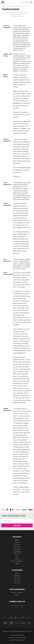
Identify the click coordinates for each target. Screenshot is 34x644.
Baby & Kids (17, 549)
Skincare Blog (17, 552)
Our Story (17, 554)
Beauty (17, 540)
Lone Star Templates (20, 638)
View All (17, 595)
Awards (17, 559)
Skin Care (17, 576)
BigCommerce (20, 635)
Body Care (17, 545)
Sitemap (17, 564)
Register (20, 561)
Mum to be (17, 580)
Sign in (13, 561)
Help (17, 557)
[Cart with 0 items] (29, 2)
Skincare (17, 542)
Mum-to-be (17, 547)
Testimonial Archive (17, 16)
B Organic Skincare (17, 593)
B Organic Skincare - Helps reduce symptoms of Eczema (17, 13)
